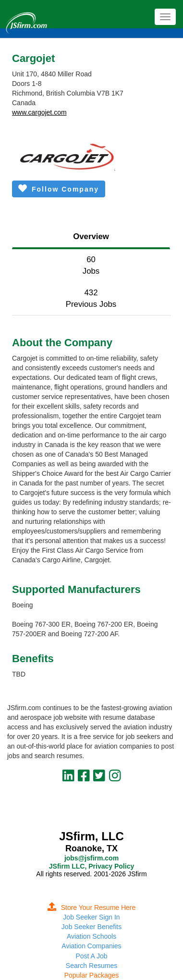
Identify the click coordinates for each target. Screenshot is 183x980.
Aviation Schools (91, 936)
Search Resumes (91, 966)
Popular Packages (92, 975)
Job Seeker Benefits (91, 927)
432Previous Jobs (91, 298)
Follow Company (59, 188)
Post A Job (91, 956)
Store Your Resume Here (92, 907)
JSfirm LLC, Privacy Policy (91, 866)
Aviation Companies (91, 946)
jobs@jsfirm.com (91, 858)
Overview (91, 236)
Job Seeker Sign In (91, 917)
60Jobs (91, 265)
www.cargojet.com (39, 112)
